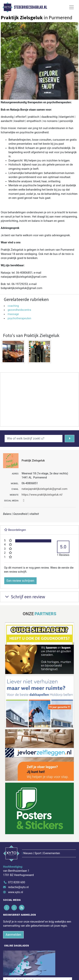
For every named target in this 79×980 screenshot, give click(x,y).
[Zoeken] (70, 439)
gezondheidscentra (19, 310)
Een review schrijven (20, 581)
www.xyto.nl (16, 892)
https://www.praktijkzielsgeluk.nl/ (42, 495)
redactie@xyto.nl (18, 887)
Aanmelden (13, 935)
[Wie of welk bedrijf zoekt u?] (34, 439)
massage (13, 314)
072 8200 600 (17, 882)
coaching (13, 306)
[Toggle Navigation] (71, 7)
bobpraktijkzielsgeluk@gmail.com (21, 288)
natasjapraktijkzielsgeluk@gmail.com (24, 277)
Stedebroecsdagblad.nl (30, 7)
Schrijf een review (25, 597)
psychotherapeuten (19, 318)
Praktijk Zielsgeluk (33, 461)
